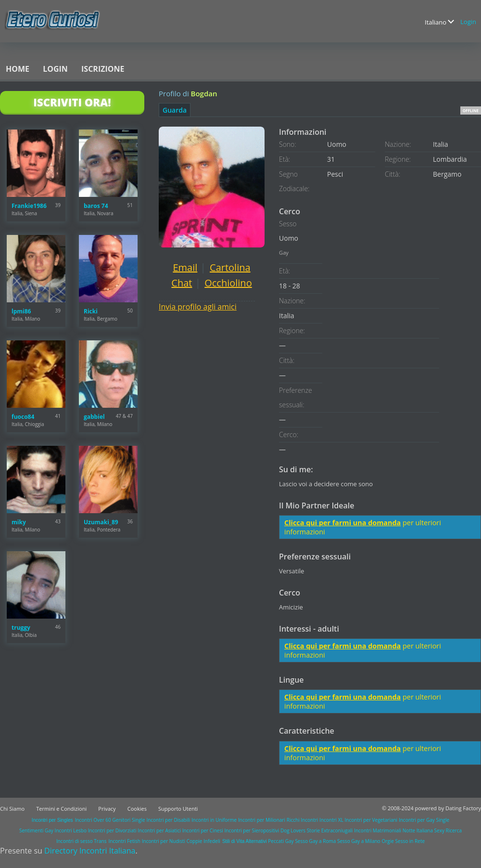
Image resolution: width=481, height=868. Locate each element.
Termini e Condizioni (61, 809)
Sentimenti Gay (36, 830)
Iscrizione (103, 69)
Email (185, 267)
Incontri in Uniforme (214, 820)
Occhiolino (228, 283)
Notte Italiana (418, 830)
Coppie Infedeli (203, 841)
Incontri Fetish (125, 841)
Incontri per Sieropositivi (252, 830)
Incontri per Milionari (262, 820)
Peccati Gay (281, 841)
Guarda (175, 110)
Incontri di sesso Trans (81, 841)
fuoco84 (23, 417)
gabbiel (94, 417)
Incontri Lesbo (71, 830)
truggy (21, 628)
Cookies (137, 809)
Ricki (91, 311)
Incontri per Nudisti (164, 841)
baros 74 (96, 206)
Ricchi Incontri (303, 820)
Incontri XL (331, 820)
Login (468, 22)
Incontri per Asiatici (159, 830)
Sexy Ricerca (448, 830)
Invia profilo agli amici (198, 307)
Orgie (387, 841)
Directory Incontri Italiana (90, 851)
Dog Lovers (293, 830)
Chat (182, 283)
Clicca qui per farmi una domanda (342, 523)
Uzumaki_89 (101, 522)
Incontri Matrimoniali (378, 830)
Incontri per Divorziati (112, 830)
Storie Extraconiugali (330, 830)
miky (19, 522)
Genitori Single (129, 820)
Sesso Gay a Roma (315, 841)
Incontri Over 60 (93, 820)
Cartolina (230, 267)
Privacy (107, 809)
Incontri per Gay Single (424, 820)
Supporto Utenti (178, 809)
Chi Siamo (12, 809)
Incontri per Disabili (168, 820)
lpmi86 (21, 311)
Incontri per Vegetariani (371, 820)
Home (18, 69)
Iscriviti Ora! (72, 102)
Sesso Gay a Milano (359, 841)
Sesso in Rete (410, 841)
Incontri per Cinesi (203, 830)
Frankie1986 (29, 206)
